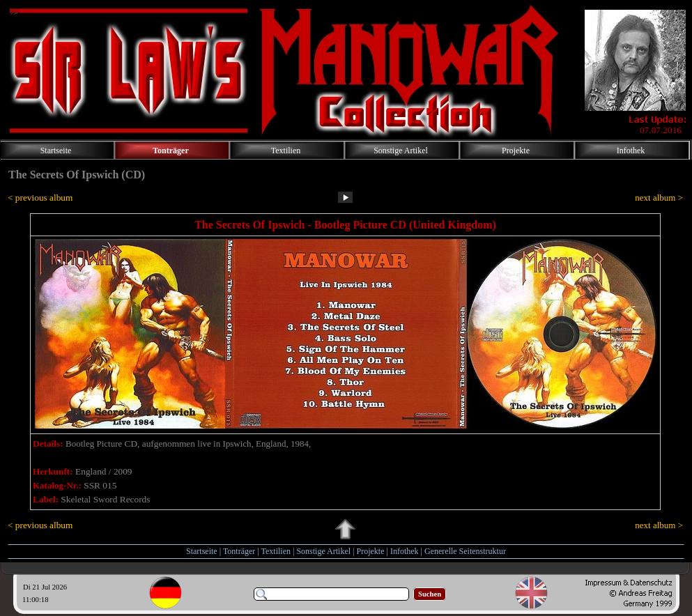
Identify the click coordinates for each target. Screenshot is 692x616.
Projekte (371, 551)
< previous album (40, 198)
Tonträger (239, 551)
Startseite (202, 551)
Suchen (430, 594)
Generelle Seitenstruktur (465, 551)
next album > (659, 198)
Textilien (276, 551)
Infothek (405, 551)
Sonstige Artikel (323, 551)
